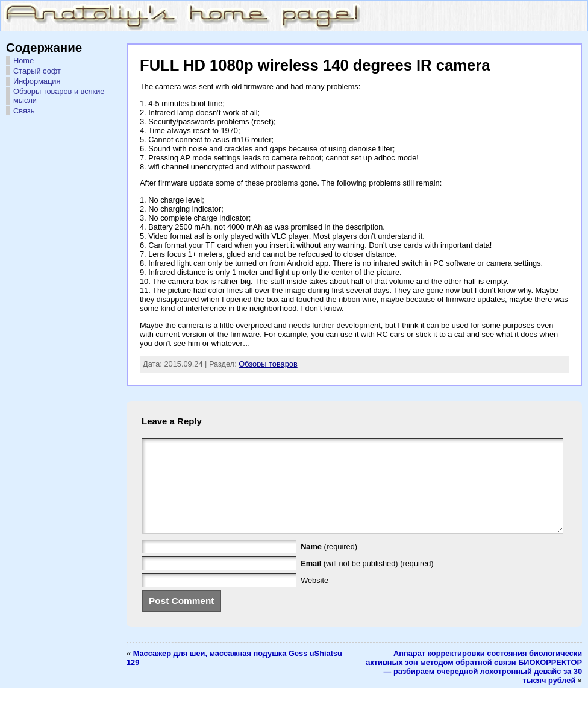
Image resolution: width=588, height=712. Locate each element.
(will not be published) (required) (367, 581)
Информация (37, 81)
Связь (24, 111)
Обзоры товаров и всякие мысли (59, 96)
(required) (329, 565)
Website (314, 598)
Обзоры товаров (268, 364)
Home (23, 61)
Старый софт (37, 71)
